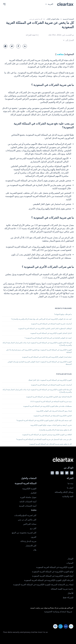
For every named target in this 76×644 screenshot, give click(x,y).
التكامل (33, 493)
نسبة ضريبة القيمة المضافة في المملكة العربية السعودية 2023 (51, 401)
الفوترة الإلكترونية (29, 489)
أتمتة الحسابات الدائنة (28, 502)
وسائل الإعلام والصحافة (64, 492)
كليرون (34, 537)
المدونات (70, 563)
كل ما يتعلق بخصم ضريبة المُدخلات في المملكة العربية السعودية (51, 444)
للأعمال (70, 593)
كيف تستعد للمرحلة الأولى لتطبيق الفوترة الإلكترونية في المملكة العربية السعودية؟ (44, 420)
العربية (49, 4)
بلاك (35, 550)
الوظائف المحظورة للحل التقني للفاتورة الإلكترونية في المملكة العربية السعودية (45, 328)
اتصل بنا (70, 488)
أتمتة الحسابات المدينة (28, 506)
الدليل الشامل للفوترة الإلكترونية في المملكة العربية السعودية (51, 333)
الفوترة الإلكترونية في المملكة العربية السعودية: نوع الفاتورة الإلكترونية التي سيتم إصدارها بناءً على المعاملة (39, 351)
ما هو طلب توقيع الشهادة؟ (63, 314)
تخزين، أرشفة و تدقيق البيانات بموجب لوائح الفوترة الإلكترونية (51, 425)
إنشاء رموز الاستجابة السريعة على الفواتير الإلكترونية (54, 411)
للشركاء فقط (68, 597)
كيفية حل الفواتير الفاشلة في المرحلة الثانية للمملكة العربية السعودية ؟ (48, 338)
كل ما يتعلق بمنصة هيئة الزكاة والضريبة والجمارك (55, 430)
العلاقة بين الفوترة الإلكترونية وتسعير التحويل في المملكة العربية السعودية (47, 435)
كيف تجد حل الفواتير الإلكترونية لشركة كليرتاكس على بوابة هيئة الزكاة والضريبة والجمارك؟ (41, 319)
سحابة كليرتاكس (30, 524)
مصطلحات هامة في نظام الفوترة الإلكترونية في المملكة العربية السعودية (47, 406)
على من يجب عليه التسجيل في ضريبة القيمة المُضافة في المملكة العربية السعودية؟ (44, 439)
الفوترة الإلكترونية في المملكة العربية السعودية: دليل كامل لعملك (50, 380)
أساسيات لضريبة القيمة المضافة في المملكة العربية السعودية (51, 324)
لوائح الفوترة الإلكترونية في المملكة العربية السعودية (53, 572)
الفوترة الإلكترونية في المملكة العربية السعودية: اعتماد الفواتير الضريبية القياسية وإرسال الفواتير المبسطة (40, 363)
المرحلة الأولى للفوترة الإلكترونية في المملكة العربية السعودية (49, 580)
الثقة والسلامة (68, 496)
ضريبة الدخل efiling (28, 541)
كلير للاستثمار (31, 546)
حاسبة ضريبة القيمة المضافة (62, 589)
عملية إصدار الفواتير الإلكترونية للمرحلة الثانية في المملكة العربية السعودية (47, 357)
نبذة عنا (70, 483)
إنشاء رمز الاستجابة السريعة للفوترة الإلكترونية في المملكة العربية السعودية (43, 585)
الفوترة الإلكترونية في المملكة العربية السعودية (55, 567)
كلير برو (33, 528)
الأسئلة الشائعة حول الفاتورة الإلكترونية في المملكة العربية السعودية (49, 397)
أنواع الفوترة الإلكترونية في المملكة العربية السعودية (53, 576)
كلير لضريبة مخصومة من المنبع (24, 533)
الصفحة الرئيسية (68, 19)
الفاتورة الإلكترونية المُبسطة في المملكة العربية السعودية (53, 416)
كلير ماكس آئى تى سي (27, 520)
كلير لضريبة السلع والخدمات (25, 515)
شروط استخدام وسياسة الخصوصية (58, 612)
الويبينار (70, 559)
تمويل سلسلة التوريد (28, 497)
